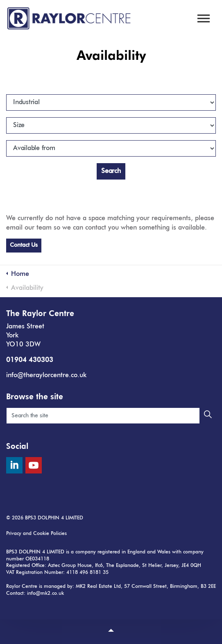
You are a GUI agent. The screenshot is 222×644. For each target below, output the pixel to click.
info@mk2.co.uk (45, 594)
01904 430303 (30, 360)
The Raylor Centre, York (70, 18)
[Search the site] (111, 416)
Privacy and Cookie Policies (36, 534)
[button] (208, 416)
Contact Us (24, 245)
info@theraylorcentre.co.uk (46, 375)
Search (111, 171)
